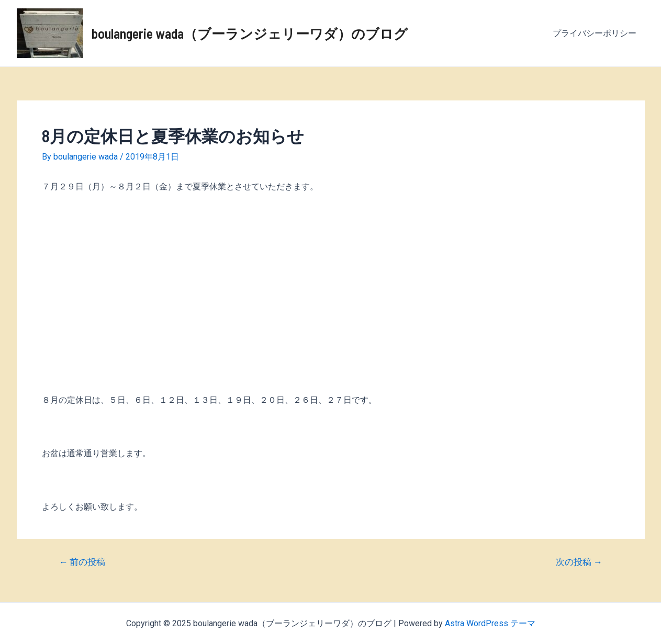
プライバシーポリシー (595, 33)
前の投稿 (82, 562)
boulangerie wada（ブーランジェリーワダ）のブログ (250, 33)
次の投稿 (579, 562)
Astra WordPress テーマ (490, 623)
